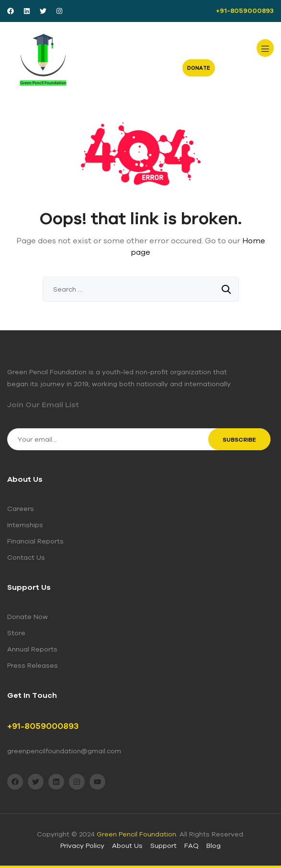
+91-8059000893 (245, 11)
